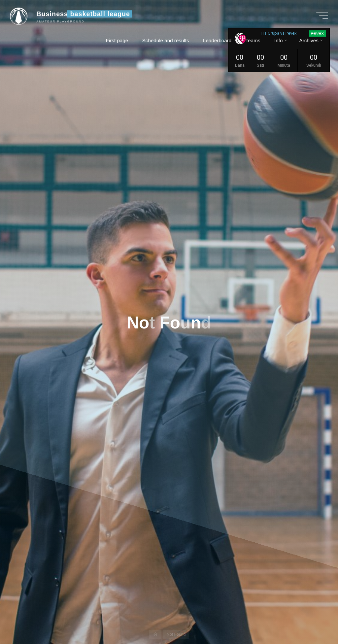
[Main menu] (322, 16)
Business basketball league (83, 14)
